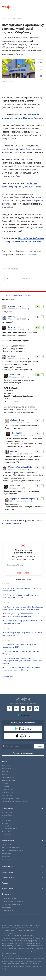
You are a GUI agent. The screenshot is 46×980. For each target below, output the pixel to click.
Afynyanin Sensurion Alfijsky (20, 467)
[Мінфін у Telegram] (16, 708)
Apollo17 (12, 317)
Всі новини (23, 677)
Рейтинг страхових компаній (12, 904)
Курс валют (6, 765)
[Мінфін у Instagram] (30, 708)
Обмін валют (6, 845)
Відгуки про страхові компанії (12, 901)
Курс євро (5, 771)
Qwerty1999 (13, 327)
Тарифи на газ (7, 790)
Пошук (39, 746)
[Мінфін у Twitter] (23, 708)
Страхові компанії (8, 910)
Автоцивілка (6, 907)
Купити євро (6, 857)
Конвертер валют (8, 793)
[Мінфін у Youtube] (37, 708)
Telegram (32, 254)
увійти (40, 521)
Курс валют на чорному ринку (12, 851)
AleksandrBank (14, 306)
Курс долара (6, 768)
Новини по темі (23, 579)
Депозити (5, 787)
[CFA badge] (7, 919)
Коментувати (25, 278)
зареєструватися (13, 523)
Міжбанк (5, 784)
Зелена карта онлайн (9, 898)
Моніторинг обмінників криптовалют (15, 802)
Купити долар (7, 854)
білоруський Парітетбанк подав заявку (25, 149)
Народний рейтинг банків (11, 799)
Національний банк (11, 38)
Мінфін (15, 269)
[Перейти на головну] (7, 7)
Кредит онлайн (7, 796)
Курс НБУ (5, 774)
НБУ (33, 107)
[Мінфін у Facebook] (9, 708)
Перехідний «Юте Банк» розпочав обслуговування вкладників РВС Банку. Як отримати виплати (22, 661)
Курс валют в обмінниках (11, 848)
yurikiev (11, 356)
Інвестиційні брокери (9, 780)
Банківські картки (8, 777)
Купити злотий (7, 860)
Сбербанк (8, 44)
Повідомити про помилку (23, 753)
